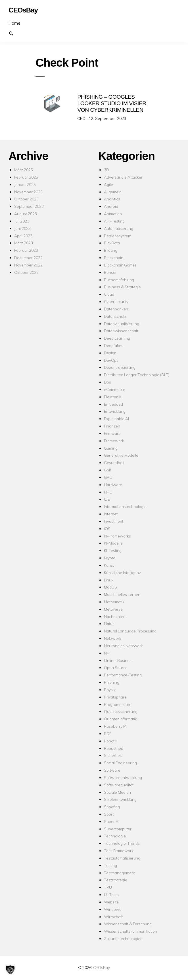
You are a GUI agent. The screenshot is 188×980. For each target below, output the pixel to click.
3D (106, 170)
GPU (108, 477)
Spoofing (112, 807)
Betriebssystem (118, 235)
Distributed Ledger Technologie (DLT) (137, 375)
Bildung (111, 250)
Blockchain (114, 258)
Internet (111, 514)
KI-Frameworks (117, 536)
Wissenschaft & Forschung (128, 924)
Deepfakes (114, 345)
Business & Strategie (122, 287)
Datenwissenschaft (121, 331)
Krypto (110, 558)
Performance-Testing (123, 675)
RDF (108, 734)
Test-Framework (119, 851)
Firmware (112, 433)
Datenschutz (115, 316)
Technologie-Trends (122, 843)
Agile (108, 184)
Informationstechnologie (125, 506)
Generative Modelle (121, 455)
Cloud (109, 294)
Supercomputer (118, 829)
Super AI (112, 821)
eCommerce (115, 389)
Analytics (112, 199)
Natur (109, 624)
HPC (108, 492)
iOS (107, 529)
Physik (110, 690)
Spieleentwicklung (120, 799)
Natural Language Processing (130, 631)
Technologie (115, 836)
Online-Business (119, 660)
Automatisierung (119, 228)
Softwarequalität (119, 785)
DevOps (111, 360)
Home (14, 23)
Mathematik (114, 602)
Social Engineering (120, 763)
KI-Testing (113, 550)
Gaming (111, 448)
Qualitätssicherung (121, 711)
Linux (109, 580)
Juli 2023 (22, 221)
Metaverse (113, 609)
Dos (107, 382)
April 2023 (23, 235)
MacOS (110, 587)
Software (112, 770)
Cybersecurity (116, 301)
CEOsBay (102, 967)
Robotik (111, 741)
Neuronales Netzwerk (123, 646)
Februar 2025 (26, 177)
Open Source (116, 667)
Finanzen (112, 426)
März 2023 (24, 243)
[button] (10, 970)
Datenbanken (116, 309)
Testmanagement (119, 872)
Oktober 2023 (26, 199)
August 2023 (26, 214)
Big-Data (112, 243)
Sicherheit (113, 755)
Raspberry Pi (115, 726)
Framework (114, 441)
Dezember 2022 (28, 258)
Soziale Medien (117, 792)
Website (111, 902)
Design (110, 353)
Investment (114, 521)
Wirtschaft (113, 916)
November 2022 (28, 265)
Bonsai (110, 272)
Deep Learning (117, 338)
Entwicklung (115, 411)
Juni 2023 (22, 228)
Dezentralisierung (120, 367)
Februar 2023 (26, 250)
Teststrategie (116, 880)
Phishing (112, 682)
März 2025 (24, 170)
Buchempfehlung (119, 279)
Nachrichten (115, 616)
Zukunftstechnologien (123, 938)
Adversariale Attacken (124, 177)
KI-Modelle (113, 543)
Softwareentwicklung (123, 777)
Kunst (109, 565)
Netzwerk (113, 638)
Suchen (14, 33)
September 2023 (29, 206)
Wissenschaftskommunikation (130, 931)
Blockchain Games (120, 265)
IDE (107, 499)
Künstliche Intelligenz (122, 572)
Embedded (113, 404)
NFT (108, 653)
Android (111, 206)
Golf (107, 470)
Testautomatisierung (122, 858)
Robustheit (113, 748)
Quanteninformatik (120, 719)
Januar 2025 (25, 184)
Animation (113, 214)
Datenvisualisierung (122, 323)
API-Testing (114, 221)
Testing (110, 865)
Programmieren (118, 704)
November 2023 (28, 191)
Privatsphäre (115, 697)
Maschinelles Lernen (122, 594)
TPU (108, 887)
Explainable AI (116, 419)
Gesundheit (114, 463)
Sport (109, 814)
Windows (113, 909)
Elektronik (113, 397)
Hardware (113, 485)
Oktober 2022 (26, 272)
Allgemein (113, 191)
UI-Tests (111, 895)
